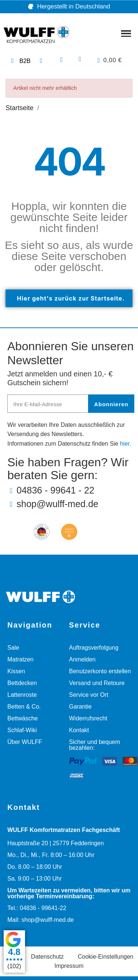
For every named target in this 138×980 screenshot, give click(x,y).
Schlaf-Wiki (22, 730)
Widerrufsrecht (88, 718)
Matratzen (20, 659)
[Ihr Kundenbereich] (80, 59)
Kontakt (79, 730)
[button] (62, 60)
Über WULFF (25, 742)
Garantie (80, 707)
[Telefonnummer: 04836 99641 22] (42, 61)
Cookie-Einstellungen (105, 957)
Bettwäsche (23, 718)
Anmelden (82, 659)
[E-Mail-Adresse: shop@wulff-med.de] (71, 504)
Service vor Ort (89, 695)
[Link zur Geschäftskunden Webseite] (20, 61)
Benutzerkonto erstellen (100, 671)
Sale (13, 648)
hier (125, 444)
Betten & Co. (24, 707)
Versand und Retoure (97, 683)
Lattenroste (22, 695)
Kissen (16, 671)
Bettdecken (22, 683)
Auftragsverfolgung (94, 648)
